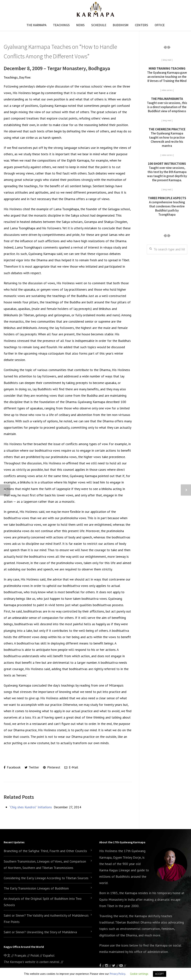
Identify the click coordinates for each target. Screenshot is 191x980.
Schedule (99, 25)
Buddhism (121, 25)
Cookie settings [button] (139, 974)
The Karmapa (36, 25)
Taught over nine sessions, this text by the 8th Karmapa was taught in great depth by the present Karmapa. (167, 172)
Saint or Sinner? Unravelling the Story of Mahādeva (40, 932)
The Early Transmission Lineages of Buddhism (36, 888)
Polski (35, 955)
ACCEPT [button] (160, 974)
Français (20, 955)
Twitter (32, 767)
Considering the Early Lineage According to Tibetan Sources (46, 878)
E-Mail (71, 767)
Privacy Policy (117, 974)
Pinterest (52, 767)
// (116, 966)
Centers (141, 25)
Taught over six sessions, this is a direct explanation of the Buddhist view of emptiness (167, 105)
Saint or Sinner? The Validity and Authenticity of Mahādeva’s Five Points (46, 919)
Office (160, 25)
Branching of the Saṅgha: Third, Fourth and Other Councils (45, 851)
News (80, 25)
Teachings (61, 25)
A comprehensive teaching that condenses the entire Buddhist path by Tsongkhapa (167, 206)
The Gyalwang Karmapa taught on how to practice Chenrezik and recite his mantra (167, 137)
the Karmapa (128, 893)
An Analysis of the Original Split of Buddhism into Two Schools (43, 902)
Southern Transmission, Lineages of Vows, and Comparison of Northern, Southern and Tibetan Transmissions (45, 865)
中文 (7, 955)
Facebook (12, 767)
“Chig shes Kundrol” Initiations (31, 807)
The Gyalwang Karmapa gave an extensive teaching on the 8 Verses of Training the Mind (167, 75)
